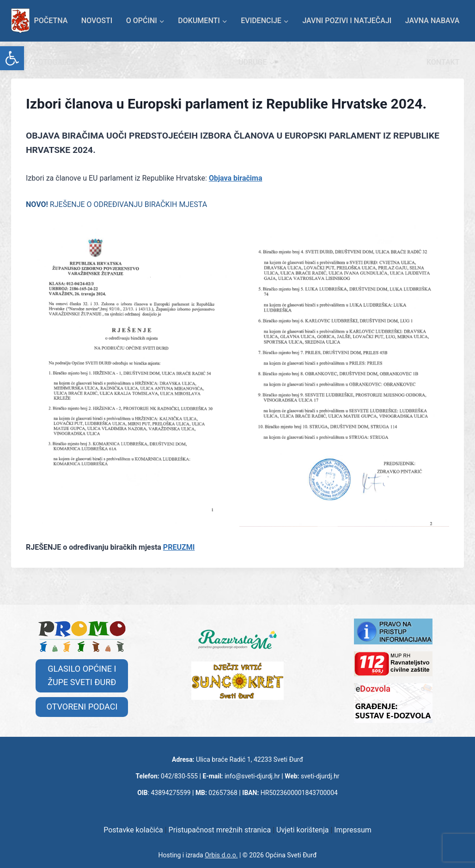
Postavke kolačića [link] (133, 830)
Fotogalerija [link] (60, 62)
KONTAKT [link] (443, 62)
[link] (12, 58)
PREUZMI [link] (179, 547)
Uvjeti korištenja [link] (302, 830)
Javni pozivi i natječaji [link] (347, 21)
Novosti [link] (97, 21)
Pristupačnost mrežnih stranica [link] (220, 830)
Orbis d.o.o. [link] (221, 855)
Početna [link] (51, 21)
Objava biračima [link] (236, 178)
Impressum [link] (353, 830)
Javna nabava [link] (432, 21)
